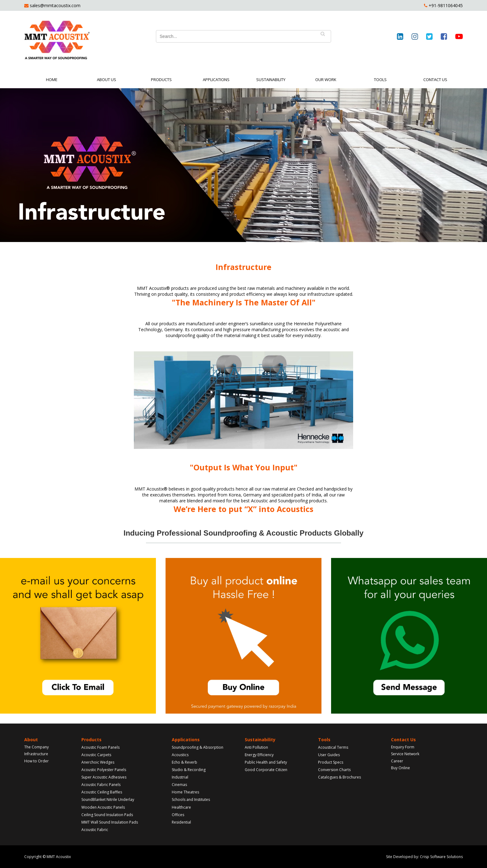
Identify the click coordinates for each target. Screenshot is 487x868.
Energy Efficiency (259, 755)
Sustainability (271, 80)
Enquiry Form (403, 747)
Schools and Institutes (191, 799)
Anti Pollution (256, 747)
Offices (178, 815)
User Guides (329, 755)
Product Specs (331, 762)
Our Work (326, 80)
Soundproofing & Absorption (198, 747)
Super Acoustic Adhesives (104, 777)
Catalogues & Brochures (339, 777)
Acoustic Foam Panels (100, 747)
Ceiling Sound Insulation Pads (107, 815)
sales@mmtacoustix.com (55, 5)
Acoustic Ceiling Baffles (102, 792)
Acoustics (180, 755)
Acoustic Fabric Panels (101, 785)
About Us (107, 80)
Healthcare (181, 807)
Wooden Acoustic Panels (103, 807)
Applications (216, 80)
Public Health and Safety (266, 762)
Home (52, 80)
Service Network (405, 754)
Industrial (180, 777)
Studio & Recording (189, 770)
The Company (36, 747)
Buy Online (401, 768)
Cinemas (179, 785)
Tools (380, 80)
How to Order (36, 761)
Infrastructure (36, 754)
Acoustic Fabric (95, 830)
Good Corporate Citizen (266, 770)
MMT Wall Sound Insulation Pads (110, 822)
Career (397, 761)
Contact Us (435, 80)
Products (161, 80)
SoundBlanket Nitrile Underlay (108, 799)
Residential (181, 822)
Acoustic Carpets (96, 755)
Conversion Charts (334, 770)
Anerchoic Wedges (98, 762)
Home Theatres (185, 792)
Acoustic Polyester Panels (104, 770)
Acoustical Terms (333, 747)
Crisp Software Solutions (441, 857)
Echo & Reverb (184, 762)
